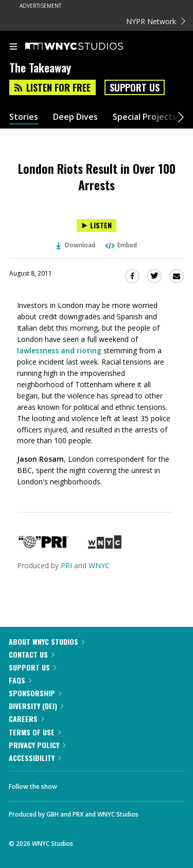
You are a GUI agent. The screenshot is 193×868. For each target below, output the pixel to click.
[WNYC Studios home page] (87, 47)
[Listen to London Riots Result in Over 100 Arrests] (97, 225)
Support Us (135, 87)
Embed (120, 245)
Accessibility (35, 758)
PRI (66, 565)
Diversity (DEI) (36, 706)
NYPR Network (156, 21)
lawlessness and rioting (59, 350)
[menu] (13, 47)
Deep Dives (75, 117)
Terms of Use (35, 732)
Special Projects (145, 117)
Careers (26, 719)
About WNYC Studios (47, 641)
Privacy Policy (37, 745)
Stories (24, 117)
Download (76, 245)
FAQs (20, 680)
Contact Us (31, 654)
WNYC (99, 565)
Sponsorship (35, 693)
